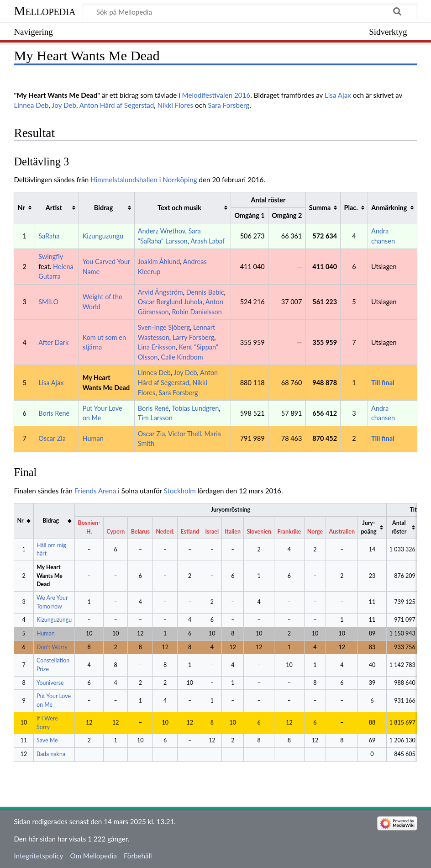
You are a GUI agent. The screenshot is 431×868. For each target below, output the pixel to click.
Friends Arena (95, 491)
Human (93, 438)
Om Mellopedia (93, 856)
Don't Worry (52, 647)
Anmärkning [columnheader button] (389, 208)
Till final (383, 383)
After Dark (53, 342)
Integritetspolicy (38, 856)
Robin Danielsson (197, 312)
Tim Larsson (155, 418)
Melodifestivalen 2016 (216, 95)
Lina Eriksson (157, 347)
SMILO (48, 302)
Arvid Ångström (160, 292)
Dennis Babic (205, 292)
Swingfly (51, 257)
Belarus (140, 532)
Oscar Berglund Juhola (170, 302)
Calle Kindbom (182, 357)
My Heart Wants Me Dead (50, 576)
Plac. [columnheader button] (351, 208)
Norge (315, 532)
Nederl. (165, 532)
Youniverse (50, 683)
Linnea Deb (31, 105)
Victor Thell (185, 434)
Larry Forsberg (193, 337)
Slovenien (259, 532)
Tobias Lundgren (195, 408)
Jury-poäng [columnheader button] (368, 527)
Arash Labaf (208, 241)
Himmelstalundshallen (124, 180)
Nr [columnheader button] (21, 208)
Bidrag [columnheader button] (103, 208)
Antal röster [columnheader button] (399, 527)
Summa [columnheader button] (320, 208)
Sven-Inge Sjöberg (164, 327)
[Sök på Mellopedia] (249, 11)
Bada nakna (51, 754)
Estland (190, 532)
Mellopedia (45, 11)
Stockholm (180, 491)
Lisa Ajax (338, 95)
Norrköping (180, 180)
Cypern (116, 532)
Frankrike (289, 532)
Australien (342, 532)
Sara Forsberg (229, 105)
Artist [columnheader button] (54, 208)
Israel (212, 532)
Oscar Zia (52, 438)
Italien (233, 532)
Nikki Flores (176, 105)
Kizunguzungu (103, 236)
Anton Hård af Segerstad (117, 105)
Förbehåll (138, 856)
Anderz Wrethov (162, 231)
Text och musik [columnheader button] (179, 208)
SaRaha (49, 236)
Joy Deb (64, 105)
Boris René (54, 413)
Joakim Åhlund (159, 262)
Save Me (47, 740)
